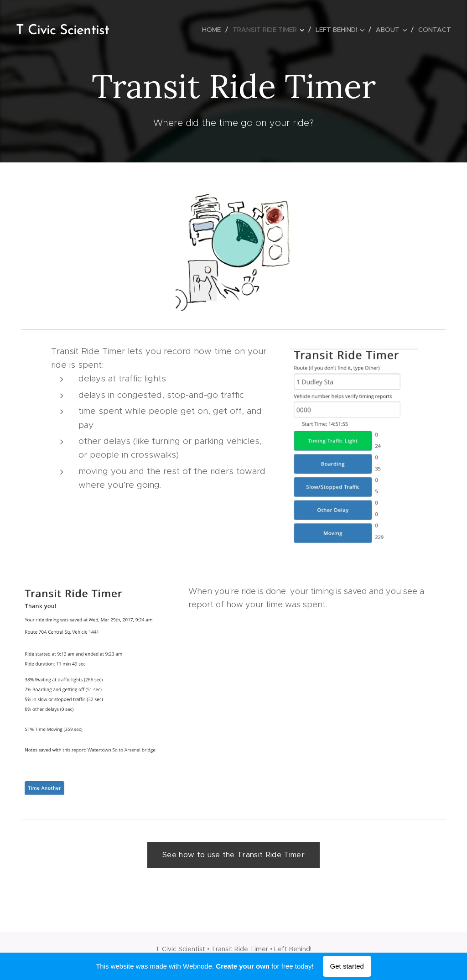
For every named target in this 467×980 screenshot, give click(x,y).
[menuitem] (214, 30)
